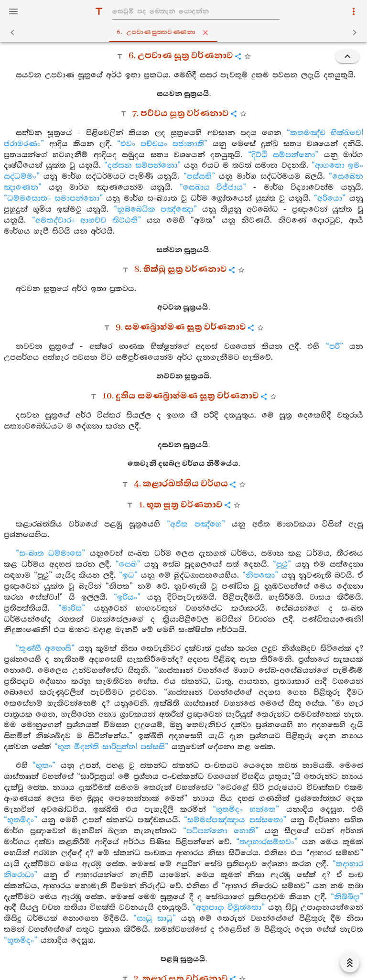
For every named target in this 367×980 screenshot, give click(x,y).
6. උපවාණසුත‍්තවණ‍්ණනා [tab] (185, 32)
